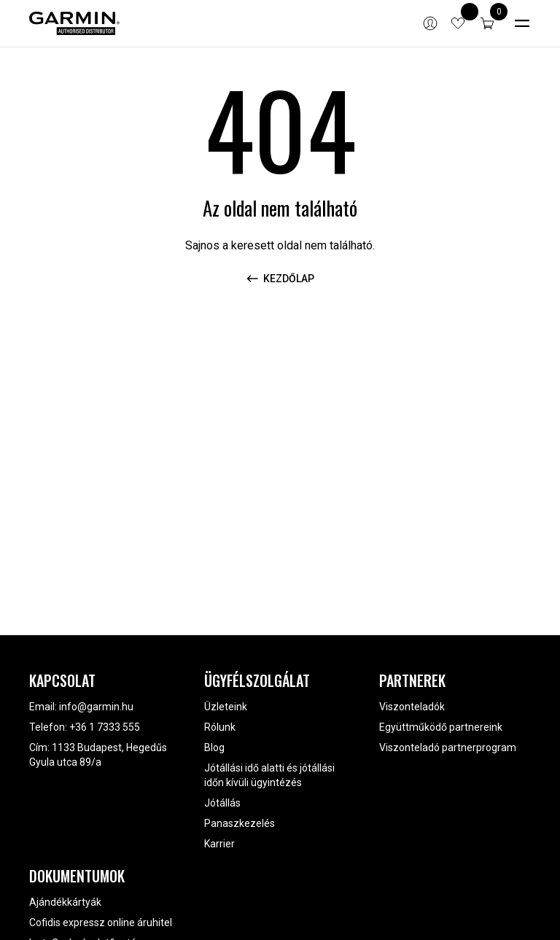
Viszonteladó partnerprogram (448, 747)
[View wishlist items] (458, 23)
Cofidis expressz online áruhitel (101, 922)
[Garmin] (74, 23)
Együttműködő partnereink (441, 727)
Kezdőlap (280, 279)
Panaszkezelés (240, 823)
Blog (214, 747)
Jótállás (222, 803)
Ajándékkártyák (65, 902)
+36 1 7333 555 (105, 727)
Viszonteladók (412, 707)
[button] (487, 23)
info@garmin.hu (96, 707)
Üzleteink (226, 707)
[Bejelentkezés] (430, 23)
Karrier (219, 844)
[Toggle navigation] (522, 23)
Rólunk (220, 727)
